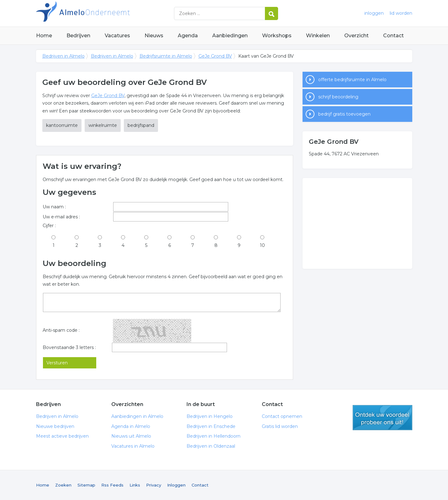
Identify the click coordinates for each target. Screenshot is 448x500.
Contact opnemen (282, 416)
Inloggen (176, 485)
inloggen (374, 13)
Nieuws (154, 36)
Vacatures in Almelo (133, 446)
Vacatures (117, 36)
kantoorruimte (62, 125)
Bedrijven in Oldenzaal (211, 446)
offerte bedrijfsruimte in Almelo (352, 80)
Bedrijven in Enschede (211, 426)
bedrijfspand (141, 125)
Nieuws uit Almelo (131, 436)
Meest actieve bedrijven (62, 436)
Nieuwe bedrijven (55, 426)
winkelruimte (103, 125)
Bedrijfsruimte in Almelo (166, 56)
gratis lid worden (382, 418)
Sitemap (86, 485)
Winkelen (318, 36)
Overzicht (356, 36)
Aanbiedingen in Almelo (137, 416)
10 (262, 245)
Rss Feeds (112, 485)
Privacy (154, 485)
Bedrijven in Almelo (114, 13)
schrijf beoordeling (338, 97)
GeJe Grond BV (215, 56)
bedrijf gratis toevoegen (344, 114)
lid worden (401, 13)
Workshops (277, 36)
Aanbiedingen (230, 36)
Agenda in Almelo (131, 426)
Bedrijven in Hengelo (210, 416)
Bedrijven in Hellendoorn (213, 436)
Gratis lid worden (280, 426)
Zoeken (63, 485)
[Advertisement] (357, 223)
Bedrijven (78, 36)
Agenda (188, 36)
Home (44, 36)
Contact (393, 36)
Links (135, 485)
